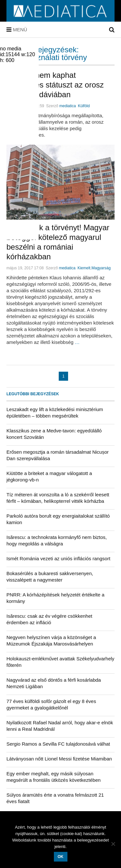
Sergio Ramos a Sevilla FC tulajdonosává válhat (58, 744)
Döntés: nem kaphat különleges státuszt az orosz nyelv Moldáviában (55, 85)
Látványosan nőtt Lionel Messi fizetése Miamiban (59, 759)
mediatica (68, 106)
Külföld (84, 106)
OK (61, 857)
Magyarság (101, 268)
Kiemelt (84, 268)
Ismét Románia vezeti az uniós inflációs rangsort (58, 558)
